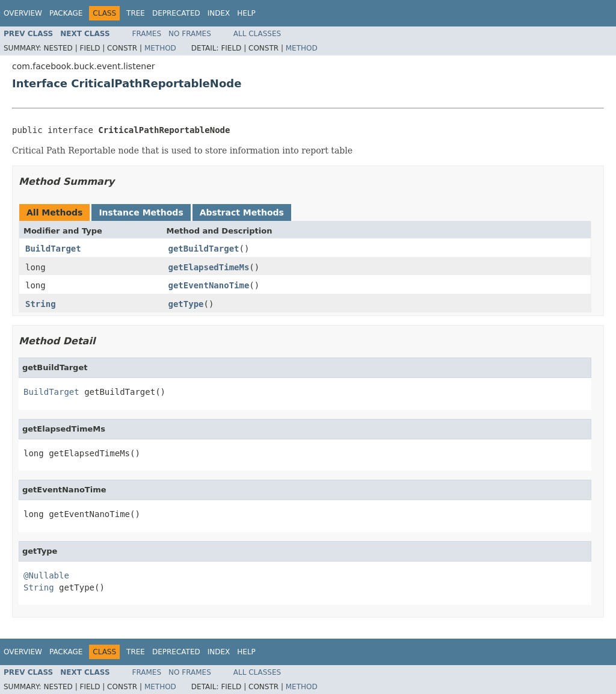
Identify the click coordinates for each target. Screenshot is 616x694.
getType (186, 304)
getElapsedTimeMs (209, 267)
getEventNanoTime (209, 285)
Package (66, 13)
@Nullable (46, 575)
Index (219, 13)
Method (160, 48)
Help (246, 13)
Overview (23, 13)
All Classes (257, 34)
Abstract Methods (242, 212)
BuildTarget (53, 249)
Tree (136, 13)
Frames (147, 34)
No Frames (190, 34)
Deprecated (176, 13)
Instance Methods (141, 212)
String (41, 304)
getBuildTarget (204, 249)
